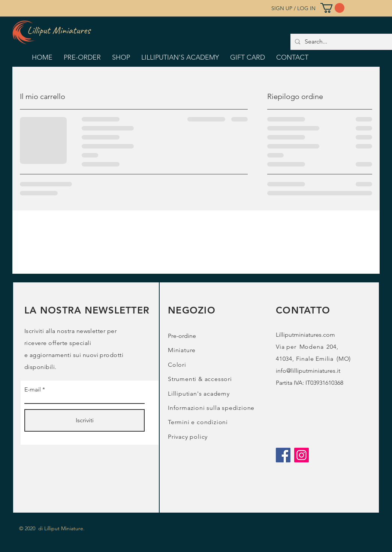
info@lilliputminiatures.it (308, 371)
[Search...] (346, 42)
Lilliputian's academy (199, 394)
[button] (332, 8)
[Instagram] (301, 455)
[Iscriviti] (85, 420)
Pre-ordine (182, 336)
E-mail (33, 390)
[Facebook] (283, 455)
